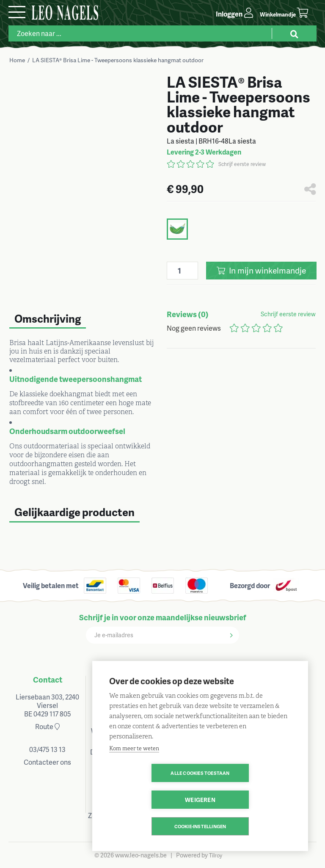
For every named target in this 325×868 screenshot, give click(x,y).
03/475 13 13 (47, 749)
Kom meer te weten (134, 775)
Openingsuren (124, 679)
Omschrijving (48, 318)
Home (17, 60)
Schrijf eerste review (242, 164)
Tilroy (216, 855)
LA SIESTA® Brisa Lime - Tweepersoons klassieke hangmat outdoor (118, 60)
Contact (48, 679)
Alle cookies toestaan (151, 800)
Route (47, 726)
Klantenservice (201, 679)
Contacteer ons (47, 762)
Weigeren (249, 800)
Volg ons (277, 679)
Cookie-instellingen (200, 826)
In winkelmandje (261, 270)
